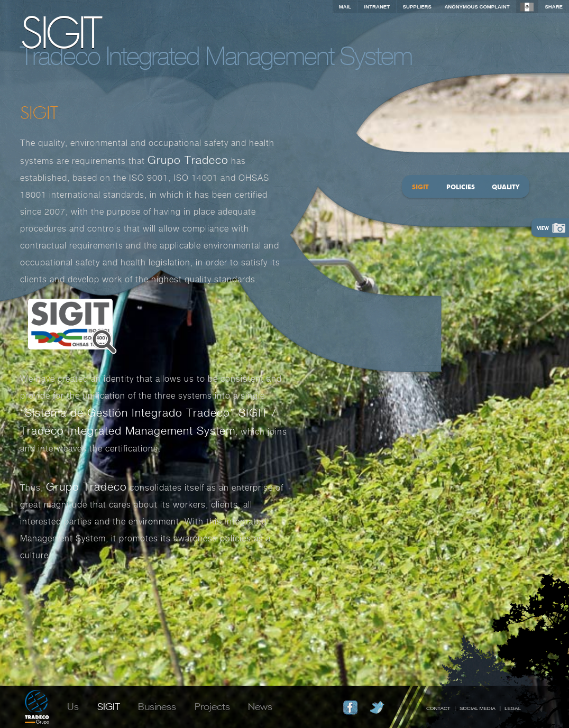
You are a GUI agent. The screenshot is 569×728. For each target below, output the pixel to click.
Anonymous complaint (477, 7)
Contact (438, 708)
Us (73, 705)
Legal (513, 708)
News (260, 705)
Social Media (478, 708)
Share (554, 7)
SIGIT (109, 705)
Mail (345, 7)
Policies (461, 187)
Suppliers (417, 7)
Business (157, 705)
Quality (506, 187)
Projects (212, 705)
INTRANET (377, 7)
